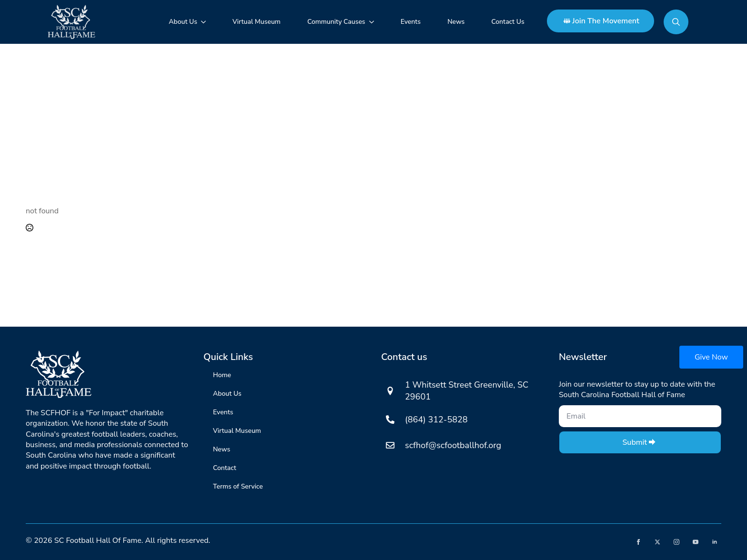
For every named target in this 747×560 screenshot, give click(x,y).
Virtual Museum (257, 22)
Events (411, 22)
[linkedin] (715, 542)
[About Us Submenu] (205, 22)
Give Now (711, 357)
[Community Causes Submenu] (373, 22)
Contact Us (508, 22)
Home (222, 375)
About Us (183, 22)
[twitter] (657, 542)
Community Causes (336, 22)
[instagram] (676, 542)
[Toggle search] (676, 22)
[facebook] (638, 542)
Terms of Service (238, 486)
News (456, 22)
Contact (225, 468)
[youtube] (696, 542)
